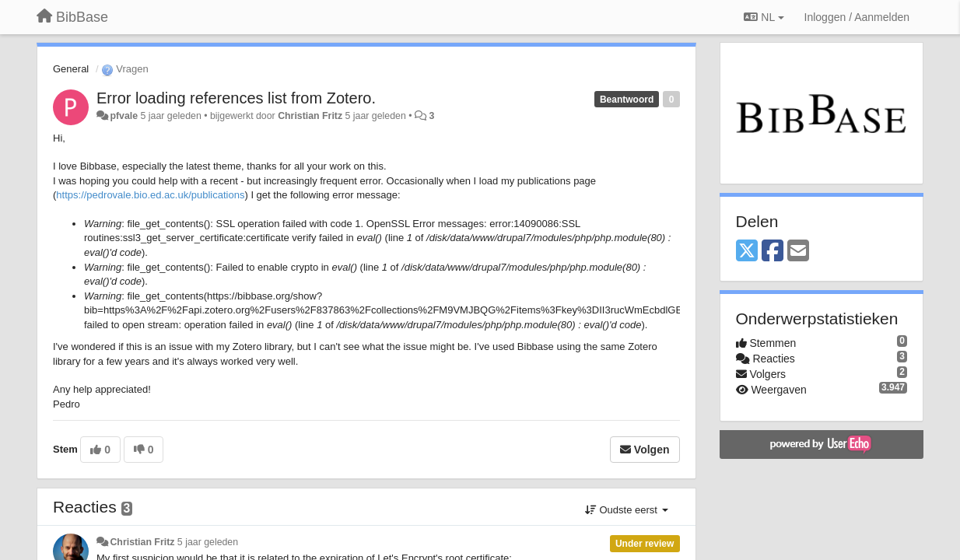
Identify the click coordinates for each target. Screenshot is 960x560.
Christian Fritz (310, 116)
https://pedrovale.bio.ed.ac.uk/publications (150, 195)
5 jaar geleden (208, 542)
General (71, 69)
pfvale (124, 116)
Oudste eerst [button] (627, 510)
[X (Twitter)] (747, 252)
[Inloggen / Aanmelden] (857, 17)
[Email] (798, 252)
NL (764, 17)
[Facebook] (773, 252)
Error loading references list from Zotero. (236, 98)
